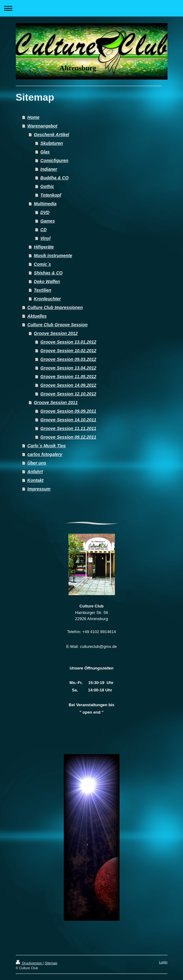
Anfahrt (35, 472)
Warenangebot (42, 126)
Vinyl (45, 238)
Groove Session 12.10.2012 (68, 394)
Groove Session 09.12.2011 (68, 437)
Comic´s (42, 264)
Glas (45, 152)
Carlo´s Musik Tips (46, 446)
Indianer (49, 169)
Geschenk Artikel (51, 135)
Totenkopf (51, 195)
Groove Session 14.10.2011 (68, 420)
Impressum (39, 489)
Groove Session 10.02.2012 (68, 351)
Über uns (37, 463)
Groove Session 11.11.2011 (68, 428)
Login (163, 962)
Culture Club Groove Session (57, 325)
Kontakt (35, 480)
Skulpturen (52, 143)
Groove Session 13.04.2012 (68, 368)
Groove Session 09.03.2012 (68, 359)
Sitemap (51, 963)
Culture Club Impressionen (55, 307)
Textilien (42, 290)
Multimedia (45, 204)
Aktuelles (37, 316)
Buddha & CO (54, 178)
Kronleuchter (47, 299)
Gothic (47, 186)
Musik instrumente (53, 256)
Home (33, 117)
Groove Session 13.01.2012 (68, 342)
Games (48, 221)
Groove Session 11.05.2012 (68, 377)
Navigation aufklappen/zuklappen (91, 8)
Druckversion (29, 963)
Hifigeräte (44, 247)
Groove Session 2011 (56, 402)
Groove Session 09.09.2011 (68, 411)
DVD (45, 212)
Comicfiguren (54, 161)
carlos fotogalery (45, 454)
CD (43, 230)
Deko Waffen (47, 281)
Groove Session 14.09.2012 (68, 385)
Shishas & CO (48, 273)
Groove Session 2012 (56, 333)
